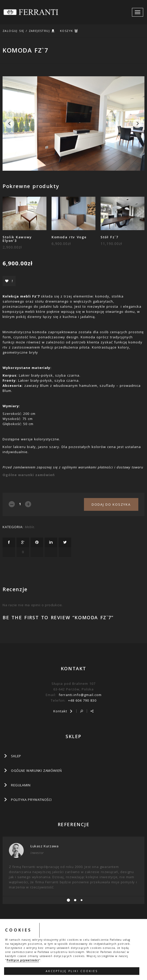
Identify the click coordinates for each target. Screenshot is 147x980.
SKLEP (16, 756)
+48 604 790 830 (82, 700)
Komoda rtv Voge (69, 237)
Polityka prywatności (31, 800)
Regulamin (21, 785)
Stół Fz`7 (109, 237)
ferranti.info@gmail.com (80, 695)
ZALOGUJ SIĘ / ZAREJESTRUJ (26, 31)
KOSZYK (66, 31)
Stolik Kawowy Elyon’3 (17, 239)
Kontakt (63, 711)
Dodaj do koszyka (111, 504)
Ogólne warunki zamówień (29, 475)
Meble (29, 527)
